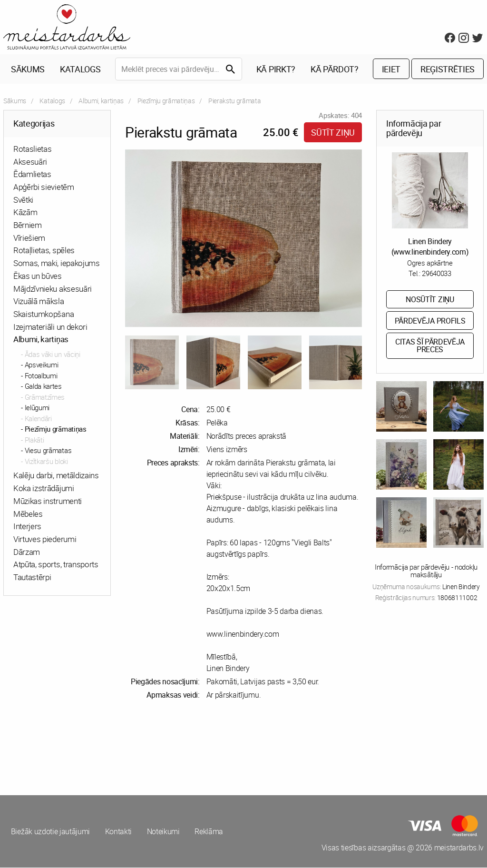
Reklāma (210, 832)
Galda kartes (43, 387)
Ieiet (391, 69)
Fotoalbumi (41, 376)
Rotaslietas (32, 149)
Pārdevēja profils (430, 321)
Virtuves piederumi (45, 539)
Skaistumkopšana (44, 314)
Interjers (27, 527)
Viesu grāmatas (48, 451)
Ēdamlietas (32, 175)
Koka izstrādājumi (44, 488)
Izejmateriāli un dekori (50, 327)
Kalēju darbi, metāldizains (56, 476)
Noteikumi (164, 832)
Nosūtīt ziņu (430, 300)
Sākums (28, 69)
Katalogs (80, 69)
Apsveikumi (42, 365)
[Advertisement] (122, 748)
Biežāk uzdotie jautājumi (50, 832)
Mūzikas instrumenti (48, 501)
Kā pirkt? (276, 69)
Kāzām (25, 213)
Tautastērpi (32, 577)
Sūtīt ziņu (333, 133)
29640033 (436, 274)
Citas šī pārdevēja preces (430, 346)
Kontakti (118, 832)
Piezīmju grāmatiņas (166, 101)
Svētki (23, 200)
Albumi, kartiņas (101, 101)
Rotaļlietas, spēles (44, 251)
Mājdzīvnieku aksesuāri (53, 289)
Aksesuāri (30, 162)
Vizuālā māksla (39, 301)
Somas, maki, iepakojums (57, 263)
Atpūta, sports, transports (56, 565)
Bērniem (28, 225)
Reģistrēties (448, 69)
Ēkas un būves (38, 276)
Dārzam (27, 552)
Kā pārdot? (335, 69)
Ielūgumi (37, 408)
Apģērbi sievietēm (44, 187)
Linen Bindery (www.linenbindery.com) (430, 247)
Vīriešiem (29, 238)
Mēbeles (28, 514)
